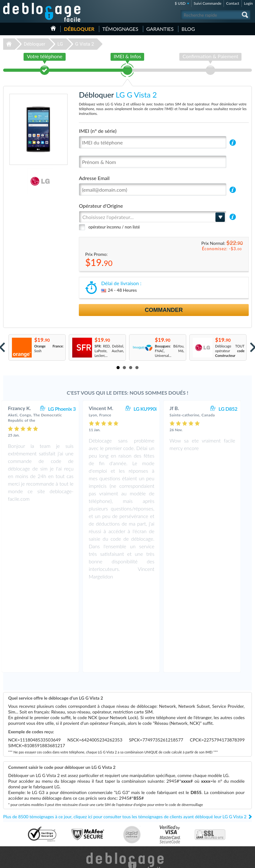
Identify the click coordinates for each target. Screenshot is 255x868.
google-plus (247, 860)
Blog (188, 29)
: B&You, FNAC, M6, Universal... (170, 351)
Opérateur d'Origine (101, 206)
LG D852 (234, 409)
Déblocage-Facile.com (128, 777)
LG (60, 44)
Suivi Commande (208, 3)
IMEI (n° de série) (98, 131)
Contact (233, 3)
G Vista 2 (84, 44)
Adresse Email (94, 178)
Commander (164, 310)
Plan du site (214, 822)
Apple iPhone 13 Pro (149, 803)
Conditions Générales (221, 812)
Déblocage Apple (18, 803)
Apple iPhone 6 (145, 832)
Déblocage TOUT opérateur (230, 351)
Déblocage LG (16, 813)
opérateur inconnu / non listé (114, 227)
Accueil (53, 28)
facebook (222, 860)
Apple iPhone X (145, 822)
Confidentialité (216, 817)
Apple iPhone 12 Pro (149, 808)
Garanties (160, 29)
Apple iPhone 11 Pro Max (153, 817)
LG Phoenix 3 (68, 409)
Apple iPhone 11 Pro (149, 836)
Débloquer (79, 29)
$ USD (180, 3)
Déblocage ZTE (17, 836)
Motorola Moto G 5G (150, 827)
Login (248, 3)
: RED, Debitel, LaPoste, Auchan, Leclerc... (109, 351)
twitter (235, 860)
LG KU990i (151, 409)
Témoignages (120, 29)
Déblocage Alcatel (19, 832)
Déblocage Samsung (21, 808)
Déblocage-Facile (42, 12)
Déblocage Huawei (20, 827)
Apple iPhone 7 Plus (149, 813)
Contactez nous (217, 807)
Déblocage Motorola (21, 817)
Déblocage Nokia (18, 822)
